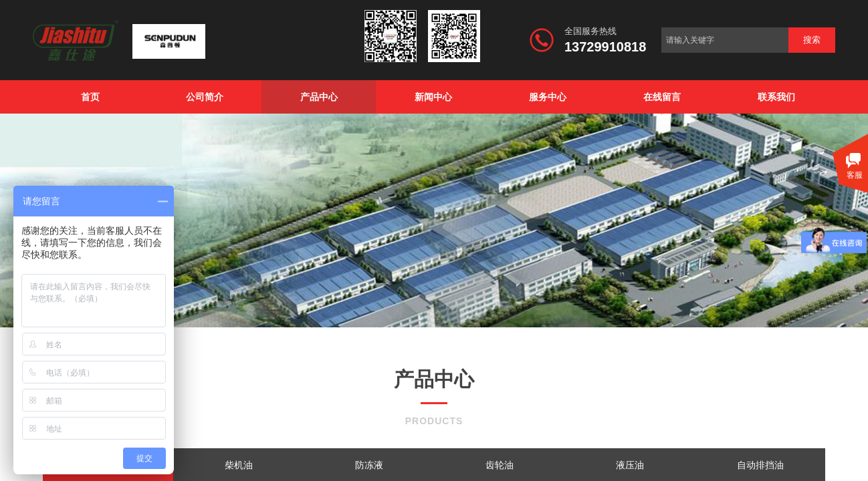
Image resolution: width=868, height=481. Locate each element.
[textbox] (725, 40)
